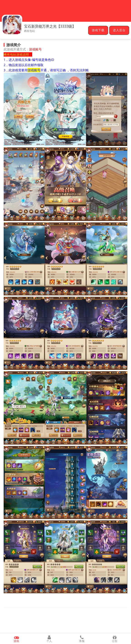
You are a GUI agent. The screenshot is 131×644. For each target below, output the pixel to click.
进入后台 (119, 30)
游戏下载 (98, 30)
